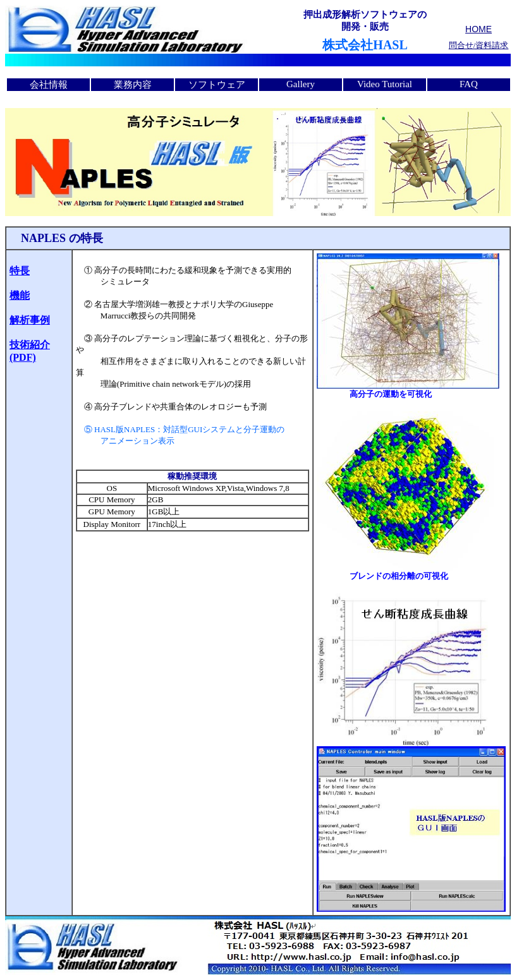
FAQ (469, 84)
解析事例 (30, 320)
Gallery (301, 84)
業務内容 (133, 85)
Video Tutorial (385, 84)
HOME (478, 29)
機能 (20, 295)
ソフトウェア (217, 85)
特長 (20, 271)
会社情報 (49, 85)
